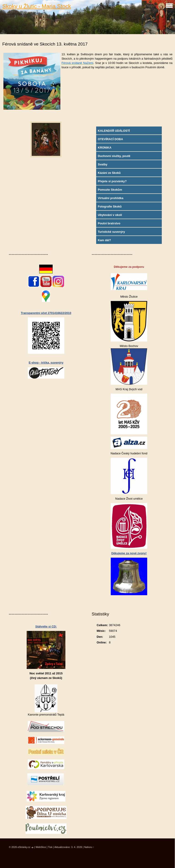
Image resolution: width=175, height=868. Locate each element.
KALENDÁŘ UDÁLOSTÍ (114, 131)
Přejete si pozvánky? (112, 181)
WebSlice (41, 847)
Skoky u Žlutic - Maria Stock (37, 6)
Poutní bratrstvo (109, 223)
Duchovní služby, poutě (114, 156)
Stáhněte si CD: (46, 626)
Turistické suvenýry (111, 232)
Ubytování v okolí (110, 215)
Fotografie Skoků (110, 206)
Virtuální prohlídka (111, 198)
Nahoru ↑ (89, 847)
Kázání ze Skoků (109, 173)
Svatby (103, 164)
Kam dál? (104, 240)
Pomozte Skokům (110, 190)
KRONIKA (105, 148)
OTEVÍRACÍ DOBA (110, 139)
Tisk (50, 847)
